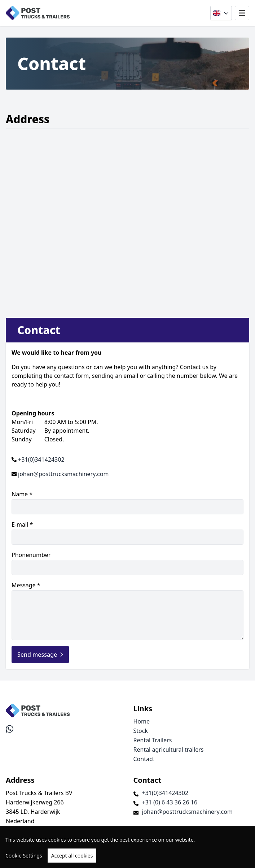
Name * (127, 502)
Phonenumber (127, 563)
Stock (141, 731)
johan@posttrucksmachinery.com (63, 474)
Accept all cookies (72, 856)
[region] (127, 847)
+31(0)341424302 (41, 459)
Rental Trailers (153, 740)
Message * (127, 611)
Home (142, 721)
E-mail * (127, 533)
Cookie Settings (24, 856)
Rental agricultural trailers (169, 750)
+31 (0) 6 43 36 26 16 (170, 802)
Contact (144, 759)
